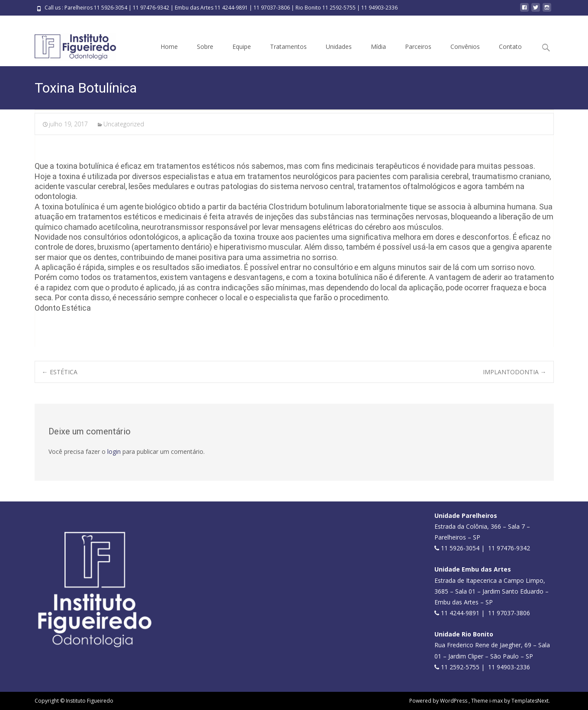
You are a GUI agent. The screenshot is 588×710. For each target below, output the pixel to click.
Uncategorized (124, 124)
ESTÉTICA (60, 372)
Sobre (205, 47)
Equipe (242, 47)
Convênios (465, 47)
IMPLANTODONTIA (515, 372)
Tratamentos (288, 47)
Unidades (339, 47)
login (114, 451)
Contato (510, 47)
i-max (497, 701)
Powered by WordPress (439, 701)
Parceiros (418, 47)
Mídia (378, 47)
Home (169, 47)
